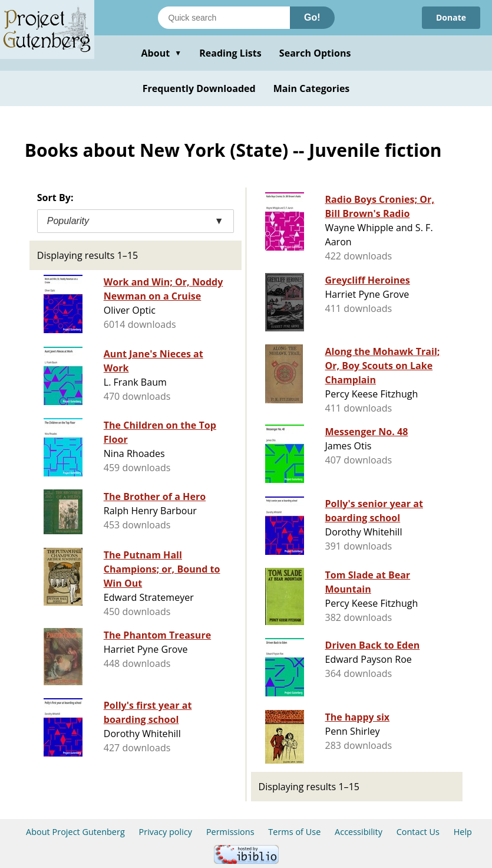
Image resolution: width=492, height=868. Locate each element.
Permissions (230, 832)
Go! (312, 17)
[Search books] (224, 18)
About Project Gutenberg (75, 832)
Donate (451, 17)
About (161, 53)
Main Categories (312, 88)
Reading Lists (230, 53)
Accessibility (359, 832)
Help (463, 832)
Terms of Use (294, 832)
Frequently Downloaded (199, 88)
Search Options (315, 53)
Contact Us (418, 832)
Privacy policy (166, 832)
